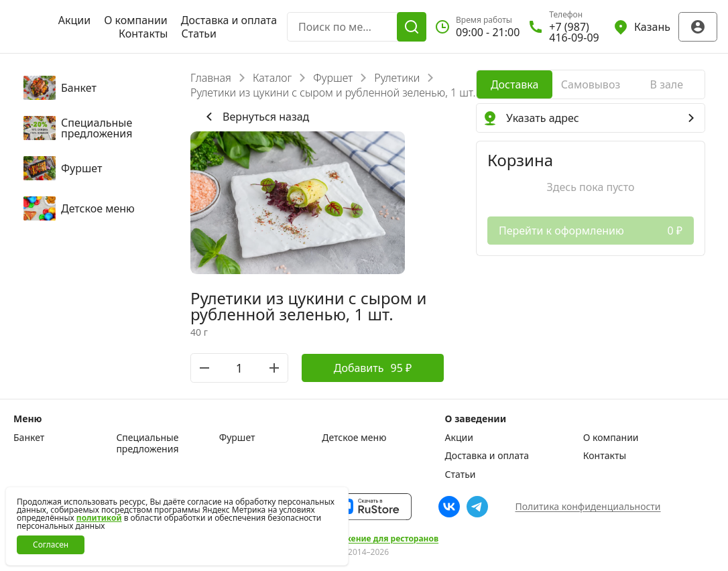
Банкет (29, 438)
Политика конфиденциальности (588, 506)
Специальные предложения (147, 443)
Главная (211, 78)
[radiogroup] (591, 84)
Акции (74, 20)
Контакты (143, 34)
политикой (99, 518)
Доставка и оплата (229, 20)
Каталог (272, 78)
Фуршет (333, 78)
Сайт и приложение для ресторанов (364, 539)
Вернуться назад (255, 117)
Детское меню (354, 438)
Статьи (199, 34)
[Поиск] (412, 27)
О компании (136, 20)
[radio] (514, 84)
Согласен (51, 545)
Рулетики (397, 78)
